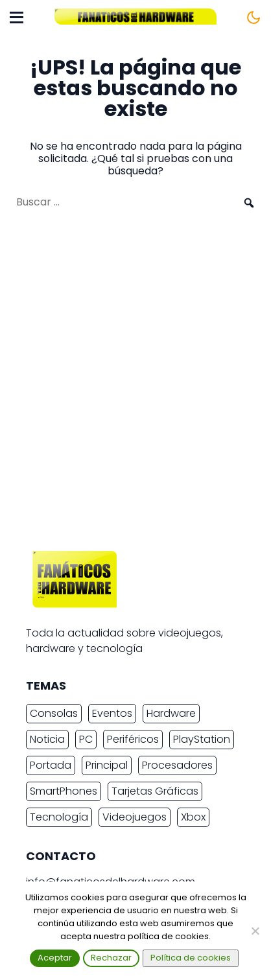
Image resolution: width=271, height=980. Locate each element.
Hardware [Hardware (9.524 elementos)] (171, 713)
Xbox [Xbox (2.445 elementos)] (193, 817)
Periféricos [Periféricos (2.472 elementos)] (133, 739)
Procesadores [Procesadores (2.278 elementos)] (177, 765)
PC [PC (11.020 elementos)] (86, 739)
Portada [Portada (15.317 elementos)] (51, 765)
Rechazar (111, 958)
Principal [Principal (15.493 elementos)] (107, 765)
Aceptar (55, 958)
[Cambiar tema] (253, 17)
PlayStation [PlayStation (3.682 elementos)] (202, 739)
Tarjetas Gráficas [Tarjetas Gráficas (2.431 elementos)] (155, 791)
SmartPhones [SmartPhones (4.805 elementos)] (64, 791)
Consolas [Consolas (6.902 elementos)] (54, 713)
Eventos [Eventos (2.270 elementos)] (112, 713)
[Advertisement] (135, 386)
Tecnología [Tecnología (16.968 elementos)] (59, 817)
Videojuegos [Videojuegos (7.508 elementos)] (135, 817)
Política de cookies (191, 958)
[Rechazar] (255, 931)
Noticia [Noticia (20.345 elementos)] (47, 739)
